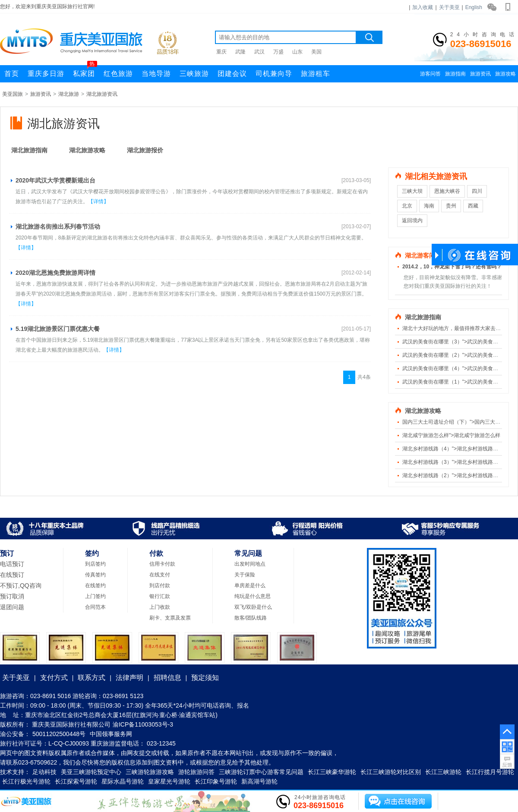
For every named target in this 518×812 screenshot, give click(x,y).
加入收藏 (423, 7)
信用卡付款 (162, 564)
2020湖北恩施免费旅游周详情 (55, 273)
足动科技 (44, 772)
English (474, 7)
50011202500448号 (59, 734)
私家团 (85, 71)
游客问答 (430, 74)
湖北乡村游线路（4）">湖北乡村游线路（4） (454, 449)
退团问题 (12, 607)
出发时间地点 (250, 564)
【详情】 (98, 201)
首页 (12, 74)
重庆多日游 (46, 74)
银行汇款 (160, 596)
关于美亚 (449, 7)
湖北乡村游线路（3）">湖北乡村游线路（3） (454, 462)
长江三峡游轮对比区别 (391, 772)
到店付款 (160, 585)
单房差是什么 (250, 585)
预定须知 (205, 678)
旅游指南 (455, 74)
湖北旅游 (69, 94)
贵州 (451, 206)
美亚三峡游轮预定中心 (91, 772)
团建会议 (232, 74)
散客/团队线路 (251, 618)
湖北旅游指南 (29, 150)
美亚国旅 (13, 94)
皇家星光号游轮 (169, 781)
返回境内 (412, 220)
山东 (297, 52)
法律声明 (129, 678)
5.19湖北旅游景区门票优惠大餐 (58, 329)
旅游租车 (316, 74)
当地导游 (156, 74)
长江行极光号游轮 (26, 781)
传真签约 (95, 575)
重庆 (221, 52)
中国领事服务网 (111, 734)
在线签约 (95, 585)
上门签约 (95, 596)
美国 (316, 52)
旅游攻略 (505, 74)
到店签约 (95, 564)
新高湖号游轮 (259, 781)
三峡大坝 (412, 191)
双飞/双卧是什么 (253, 607)
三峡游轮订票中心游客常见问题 (261, 772)
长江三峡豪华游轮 (332, 772)
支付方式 (54, 678)
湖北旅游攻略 (87, 150)
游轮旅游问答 (196, 772)
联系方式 (92, 678)
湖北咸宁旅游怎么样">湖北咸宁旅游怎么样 (451, 435)
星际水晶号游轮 (123, 781)
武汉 (259, 52)
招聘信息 (167, 678)
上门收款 (160, 607)
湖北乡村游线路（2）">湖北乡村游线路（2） (454, 475)
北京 (407, 206)
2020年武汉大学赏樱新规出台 (55, 180)
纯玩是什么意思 (253, 596)
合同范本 (95, 607)
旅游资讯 (480, 74)
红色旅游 (118, 74)
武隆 (240, 52)
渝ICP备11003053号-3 (143, 724)
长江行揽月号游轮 (490, 772)
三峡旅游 (194, 74)
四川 (477, 191)
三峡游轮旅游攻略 (150, 772)
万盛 (278, 52)
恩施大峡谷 (447, 191)
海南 (429, 206)
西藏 (473, 206)
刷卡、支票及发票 (170, 618)
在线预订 (12, 575)
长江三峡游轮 (443, 772)
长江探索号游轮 (76, 781)
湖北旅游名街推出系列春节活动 (58, 227)
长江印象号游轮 (216, 781)
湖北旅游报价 (145, 150)
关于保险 (245, 575)
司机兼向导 (274, 74)
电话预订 (12, 564)
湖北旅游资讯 (102, 94)
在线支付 (160, 575)
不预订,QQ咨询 (21, 585)
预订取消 (12, 596)
